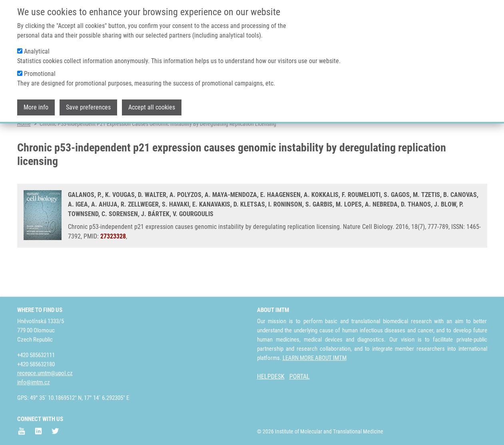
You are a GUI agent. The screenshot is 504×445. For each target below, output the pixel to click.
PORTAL (300, 376)
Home (24, 154)
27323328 (113, 266)
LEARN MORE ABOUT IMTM (315, 358)
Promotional (40, 72)
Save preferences (88, 106)
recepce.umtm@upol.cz (45, 373)
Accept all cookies (152, 106)
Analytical (37, 50)
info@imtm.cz (34, 382)
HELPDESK (271, 376)
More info (36, 106)
